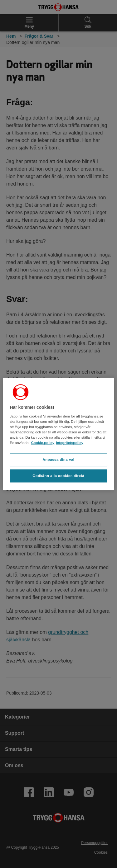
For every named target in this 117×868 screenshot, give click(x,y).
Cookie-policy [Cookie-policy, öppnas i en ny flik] (43, 443)
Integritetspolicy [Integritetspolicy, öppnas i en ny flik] (70, 443)
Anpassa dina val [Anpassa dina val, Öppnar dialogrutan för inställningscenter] (58, 460)
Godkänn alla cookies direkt (58, 475)
